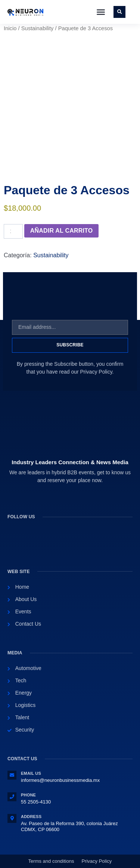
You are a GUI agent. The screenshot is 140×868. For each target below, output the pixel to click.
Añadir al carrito (62, 231)
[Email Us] (12, 775)
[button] (101, 12)
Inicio (10, 28)
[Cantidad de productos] (13, 231)
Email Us (31, 773)
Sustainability (38, 28)
